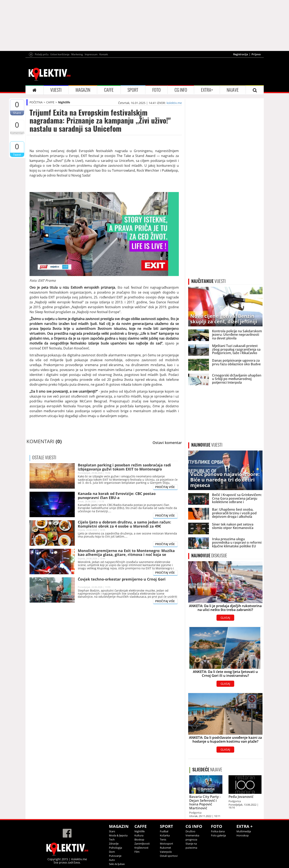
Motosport (166, 844)
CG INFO (181, 90)
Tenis (163, 839)
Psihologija (115, 848)
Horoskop (243, 835)
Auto (112, 860)
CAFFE (109, 90)
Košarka (165, 835)
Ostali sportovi (169, 856)
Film (137, 852)
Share (17, 113)
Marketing (77, 54)
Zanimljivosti (142, 844)
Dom (112, 852)
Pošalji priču (42, 54)
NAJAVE (233, 90)
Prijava (256, 54)
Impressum (91, 54)
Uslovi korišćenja (60, 54)
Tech (112, 839)
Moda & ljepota (118, 835)
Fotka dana (218, 831)
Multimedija (244, 831)
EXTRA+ (207, 90)
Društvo (190, 831)
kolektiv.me (174, 103)
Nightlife (64, 102)
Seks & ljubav (117, 864)
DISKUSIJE (209, 555)
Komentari (17, 133)
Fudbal (164, 831)
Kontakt (104, 54)
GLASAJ (225, 618)
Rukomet (165, 848)
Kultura (139, 835)
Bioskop (139, 839)
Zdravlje (114, 844)
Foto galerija (218, 835)
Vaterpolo (166, 852)
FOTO (157, 90)
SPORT (133, 90)
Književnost (141, 848)
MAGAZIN (83, 90)
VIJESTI (56, 90)
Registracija (241, 54)
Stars (112, 831)
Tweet (17, 155)
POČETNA (36, 102)
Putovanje (115, 856)
